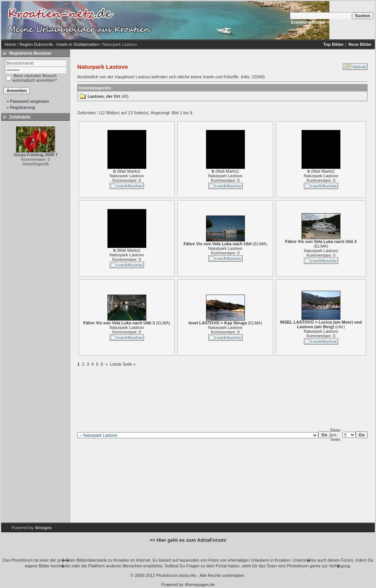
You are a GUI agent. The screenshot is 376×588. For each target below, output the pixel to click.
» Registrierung (21, 107)
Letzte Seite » (123, 364)
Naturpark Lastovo (127, 176)
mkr (340, 327)
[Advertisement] (219, 20)
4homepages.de (200, 585)
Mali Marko (129, 171)
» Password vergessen (28, 101)
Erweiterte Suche (308, 22)
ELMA (260, 244)
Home (10, 44)
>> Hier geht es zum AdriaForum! (188, 540)
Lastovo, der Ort (104, 96)
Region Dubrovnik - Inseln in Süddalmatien (59, 44)
